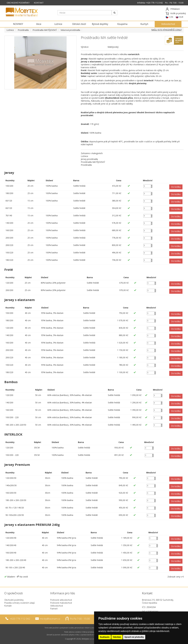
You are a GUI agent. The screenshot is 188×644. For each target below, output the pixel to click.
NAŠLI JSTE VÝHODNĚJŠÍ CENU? (166, 30)
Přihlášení (175, 9)
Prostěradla (23, 30)
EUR (181, 17)
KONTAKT (39, 3)
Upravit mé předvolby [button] (134, 637)
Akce (39, 24)
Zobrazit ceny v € (176, 577)
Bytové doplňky (100, 24)
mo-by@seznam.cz (50, 618)
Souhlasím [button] (105, 637)
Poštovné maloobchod (61, 603)
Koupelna (122, 24)
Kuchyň (144, 24)
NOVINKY (18, 24)
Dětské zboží (79, 24)
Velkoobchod (168, 24)
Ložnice (58, 24)
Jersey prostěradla (89, 159)
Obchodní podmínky (14, 600)
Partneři (54, 609)
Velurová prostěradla (70, 30)
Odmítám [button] (117, 637)
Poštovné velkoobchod (61, 600)
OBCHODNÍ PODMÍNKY (18, 3)
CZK (171, 17)
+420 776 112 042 (154, 3)
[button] (176, 187)
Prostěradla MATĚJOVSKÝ (45, 30)
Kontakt (8, 606)
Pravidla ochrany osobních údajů (20, 603)
